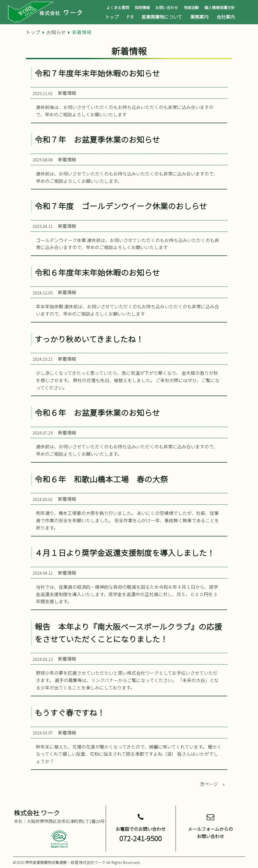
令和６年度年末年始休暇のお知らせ (97, 272)
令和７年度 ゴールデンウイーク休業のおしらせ (121, 206)
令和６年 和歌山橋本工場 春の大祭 (101, 479)
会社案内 (226, 17)
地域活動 (191, 7)
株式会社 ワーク (37, 813)
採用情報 (142, 7)
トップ (112, 17)
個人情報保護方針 (220, 7)
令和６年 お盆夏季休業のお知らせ (97, 413)
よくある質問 (118, 7)
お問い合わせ (167, 7)
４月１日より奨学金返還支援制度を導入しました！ (125, 553)
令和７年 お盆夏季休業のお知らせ (97, 139)
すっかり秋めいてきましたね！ (89, 339)
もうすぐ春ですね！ (70, 712)
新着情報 (67, 93)
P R (130, 17)
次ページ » (212, 784)
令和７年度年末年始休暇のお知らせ (97, 73)
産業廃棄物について (162, 17)
